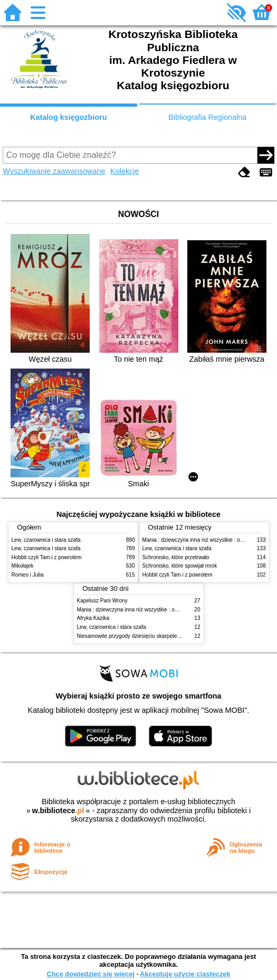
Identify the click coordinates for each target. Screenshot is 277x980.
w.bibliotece (58, 811)
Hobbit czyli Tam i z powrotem (47, 557)
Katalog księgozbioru (69, 117)
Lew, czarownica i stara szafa (46, 540)
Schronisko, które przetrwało (176, 557)
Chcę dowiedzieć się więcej (90, 974)
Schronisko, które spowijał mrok (180, 566)
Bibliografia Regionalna (207, 117)
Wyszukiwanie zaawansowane (54, 171)
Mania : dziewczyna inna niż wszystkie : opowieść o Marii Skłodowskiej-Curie (168, 610)
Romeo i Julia (28, 575)
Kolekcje (125, 171)
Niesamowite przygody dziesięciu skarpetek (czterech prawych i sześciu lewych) (171, 636)
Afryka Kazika (93, 618)
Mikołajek (23, 566)
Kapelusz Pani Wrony (102, 601)
